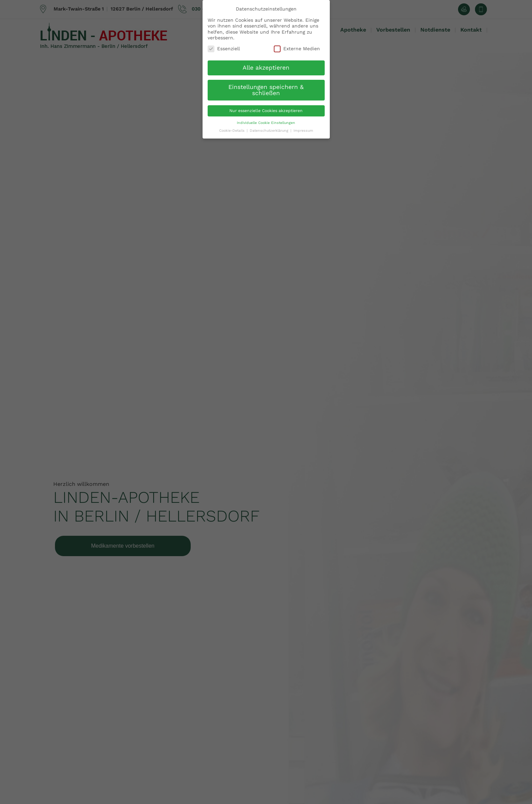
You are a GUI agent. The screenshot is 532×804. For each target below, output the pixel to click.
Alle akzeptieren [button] (266, 68)
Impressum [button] (303, 131)
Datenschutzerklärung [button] (269, 131)
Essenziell (224, 49)
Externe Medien (297, 49)
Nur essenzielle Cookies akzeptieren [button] (266, 111)
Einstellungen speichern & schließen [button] (266, 90)
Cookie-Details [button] (232, 131)
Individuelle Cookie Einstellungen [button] (266, 123)
